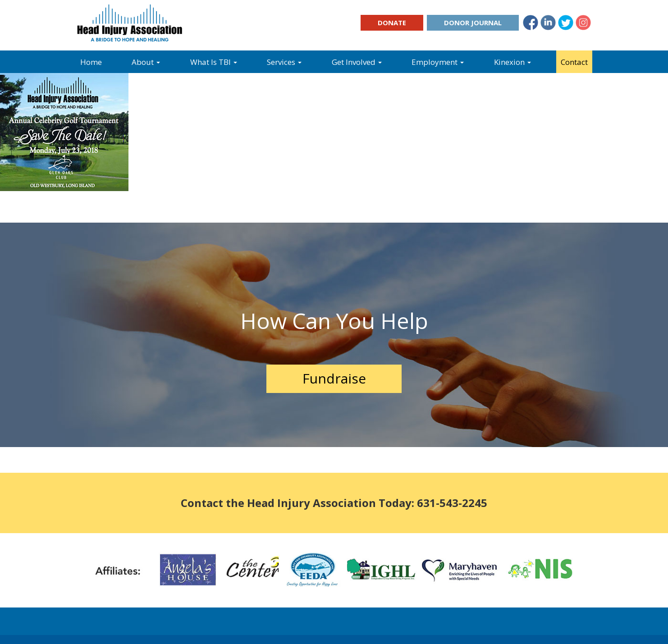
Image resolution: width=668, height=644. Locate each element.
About (146, 62)
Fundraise (334, 378)
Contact (574, 62)
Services (284, 62)
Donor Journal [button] (473, 23)
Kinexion (512, 62)
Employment (438, 62)
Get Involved (357, 62)
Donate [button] (392, 23)
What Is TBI (214, 62)
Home (91, 62)
